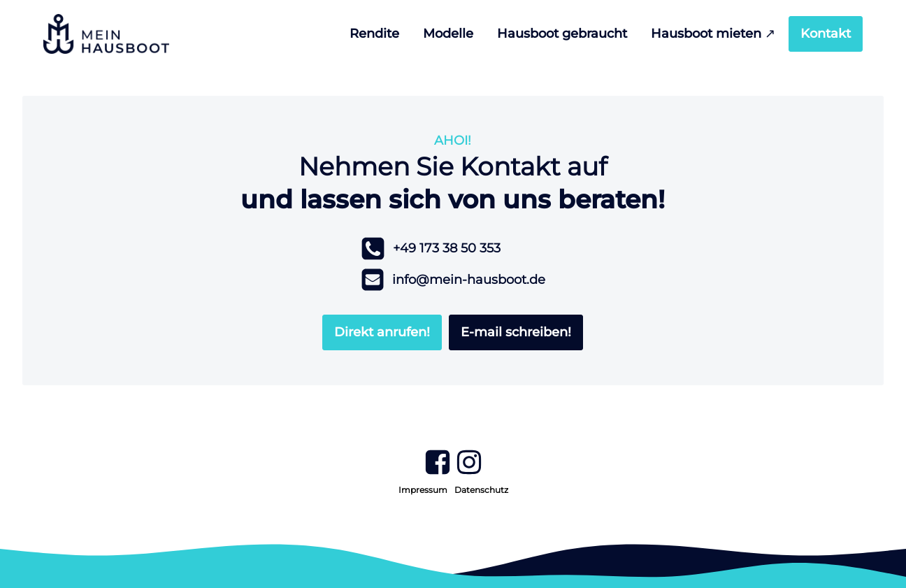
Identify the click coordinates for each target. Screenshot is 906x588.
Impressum (423, 490)
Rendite (374, 34)
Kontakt (826, 34)
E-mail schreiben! (516, 332)
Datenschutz (481, 490)
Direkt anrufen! (382, 332)
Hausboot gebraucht (562, 34)
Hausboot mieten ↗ (713, 34)
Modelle (448, 34)
